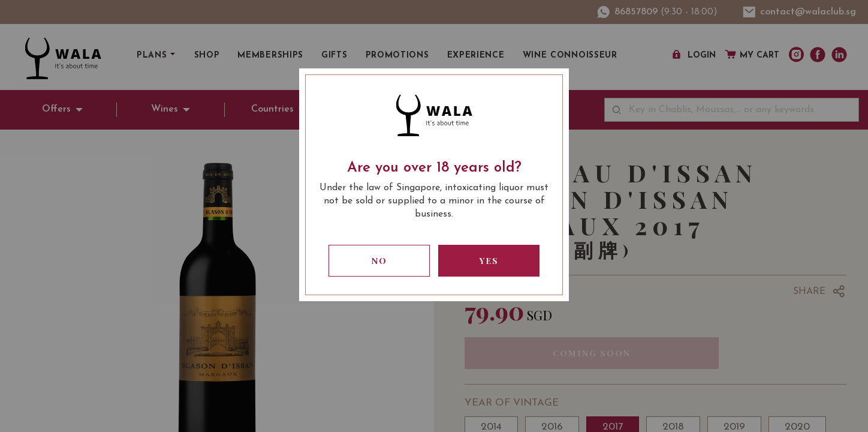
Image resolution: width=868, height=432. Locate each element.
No (379, 261)
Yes (489, 261)
